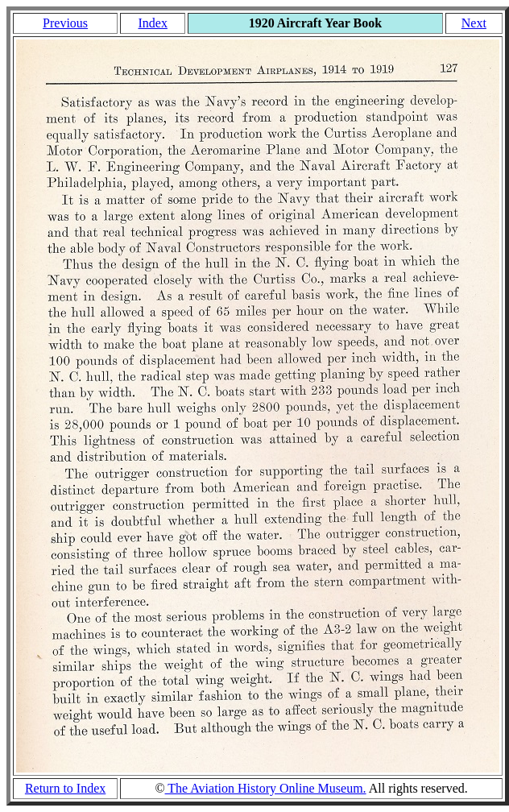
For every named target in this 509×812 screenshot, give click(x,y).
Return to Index (65, 788)
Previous (65, 23)
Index (152, 23)
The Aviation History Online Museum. (266, 788)
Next (474, 23)
